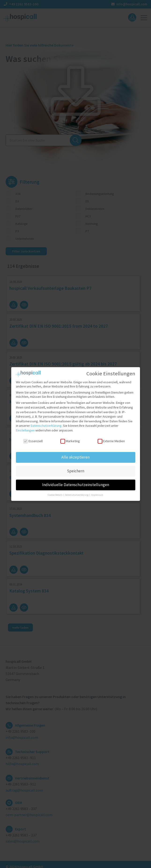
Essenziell (33, 437)
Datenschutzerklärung (46, 422)
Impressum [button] (97, 491)
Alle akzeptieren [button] (75, 453)
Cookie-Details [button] (55, 491)
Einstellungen (25, 426)
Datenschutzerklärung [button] (77, 491)
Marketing (70, 437)
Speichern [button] (76, 467)
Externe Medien (111, 437)
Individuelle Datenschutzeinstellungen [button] (76, 481)
